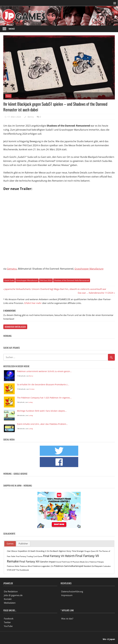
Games (10, 544)
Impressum (67, 595)
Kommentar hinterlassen (15, 327)
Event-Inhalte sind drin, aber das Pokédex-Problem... (42, 424)
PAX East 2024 (46, 280)
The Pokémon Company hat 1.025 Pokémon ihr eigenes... (44, 398)
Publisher (23, 544)
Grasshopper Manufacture (89, 269)
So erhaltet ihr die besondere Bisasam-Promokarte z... (43, 385)
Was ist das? (67, 619)
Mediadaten (10, 603)
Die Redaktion (11, 591)
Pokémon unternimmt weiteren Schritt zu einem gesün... (44, 371)
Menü (12, 29)
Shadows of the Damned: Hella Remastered (72, 280)
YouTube (8, 626)
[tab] (10, 544)
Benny (31, 117)
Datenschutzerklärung (72, 591)
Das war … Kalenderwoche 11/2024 (96, 293)
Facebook (9, 619)
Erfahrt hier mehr (33, 303)
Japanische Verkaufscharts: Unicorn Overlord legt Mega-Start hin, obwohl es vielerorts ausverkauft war (55, 289)
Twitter (7, 622)
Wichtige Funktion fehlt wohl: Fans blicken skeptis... (42, 411)
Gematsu (12, 269)
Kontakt (8, 599)
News (8, 96)
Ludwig (30, 402)
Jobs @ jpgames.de (13, 595)
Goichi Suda (9, 280)
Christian (32, 389)
